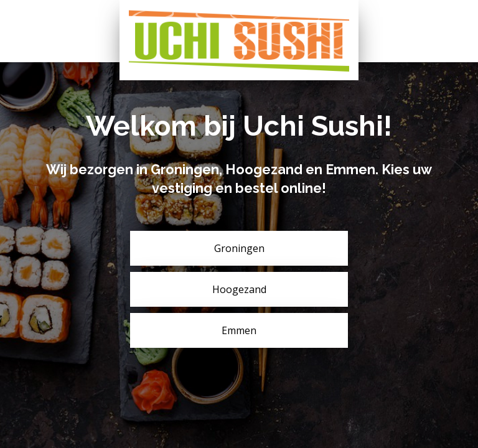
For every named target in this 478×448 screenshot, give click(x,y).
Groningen (239, 248)
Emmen (239, 330)
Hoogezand (239, 289)
